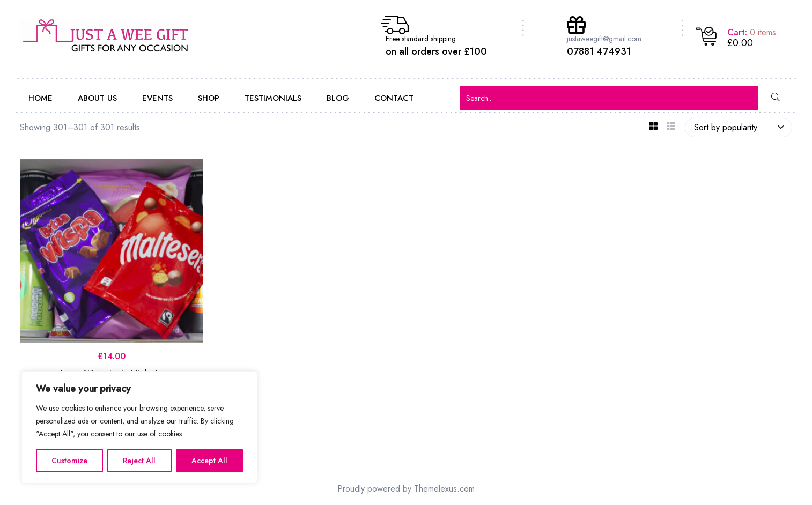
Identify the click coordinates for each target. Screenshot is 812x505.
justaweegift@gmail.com (604, 39)
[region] (139, 427)
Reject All (139, 461)
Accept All (209, 461)
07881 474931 (599, 51)
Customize (69, 461)
